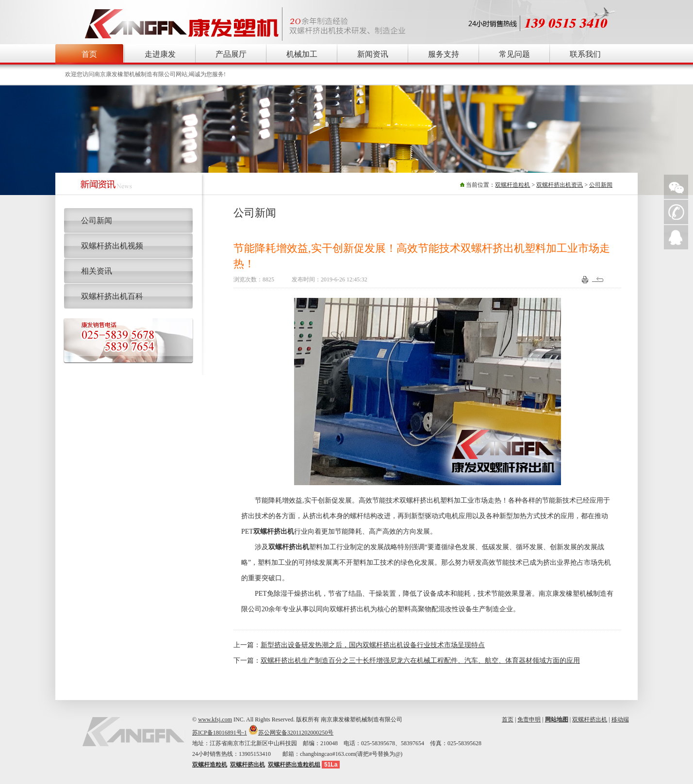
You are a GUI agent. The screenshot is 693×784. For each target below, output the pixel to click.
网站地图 (557, 719)
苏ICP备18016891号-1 (220, 733)
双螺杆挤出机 (590, 719)
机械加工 (302, 54)
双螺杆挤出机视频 (112, 246)
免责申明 (529, 719)
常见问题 (514, 54)
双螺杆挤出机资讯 (560, 185)
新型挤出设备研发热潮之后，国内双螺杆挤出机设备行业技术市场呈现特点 (373, 645)
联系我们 (585, 54)
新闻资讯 (373, 54)
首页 (89, 54)
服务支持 (444, 54)
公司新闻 (601, 185)
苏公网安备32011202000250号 (296, 733)
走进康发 (160, 54)
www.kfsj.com (215, 719)
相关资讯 (97, 271)
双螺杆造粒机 (512, 185)
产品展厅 (231, 54)
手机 (676, 212)
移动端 (620, 719)
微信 (676, 187)
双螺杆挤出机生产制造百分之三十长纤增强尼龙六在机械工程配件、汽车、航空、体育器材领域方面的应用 (420, 661)
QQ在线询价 (676, 237)
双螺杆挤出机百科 (112, 296)
